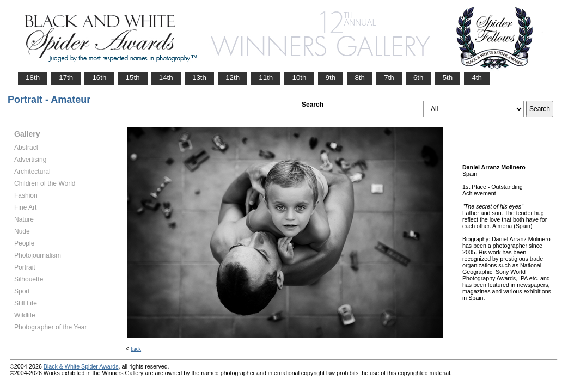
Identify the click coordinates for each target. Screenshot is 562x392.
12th (233, 78)
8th (360, 78)
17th (66, 78)
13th (199, 78)
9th (331, 78)
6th (419, 78)
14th (166, 78)
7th (389, 78)
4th (477, 78)
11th (266, 78)
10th (299, 78)
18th (33, 78)
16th (99, 78)
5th (448, 78)
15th (133, 78)
